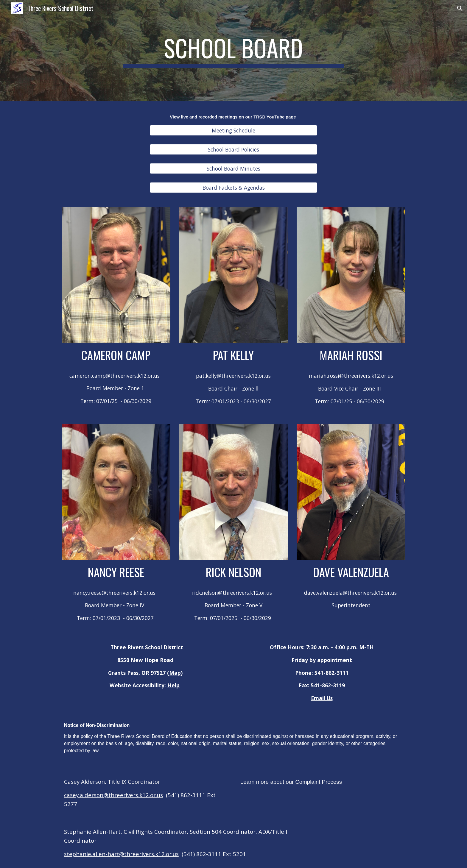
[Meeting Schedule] (233, 130)
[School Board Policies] (233, 150)
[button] (460, 8)
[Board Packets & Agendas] (233, 188)
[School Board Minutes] (233, 169)
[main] (233, 51)
